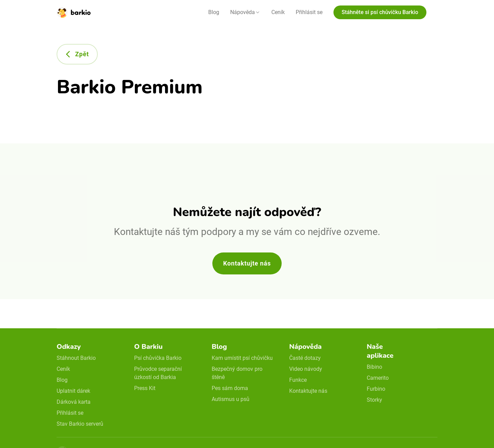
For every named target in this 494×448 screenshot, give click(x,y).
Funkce (298, 380)
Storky (374, 400)
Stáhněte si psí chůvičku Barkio (380, 12)
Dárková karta (74, 402)
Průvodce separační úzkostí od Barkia (158, 373)
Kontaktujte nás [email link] (308, 391)
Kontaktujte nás (247, 263)
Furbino (376, 389)
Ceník (278, 12)
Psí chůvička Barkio (158, 358)
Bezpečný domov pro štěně (237, 373)
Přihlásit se (309, 12)
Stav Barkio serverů (80, 424)
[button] (245, 12)
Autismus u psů (231, 399)
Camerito (378, 378)
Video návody (306, 369)
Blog (214, 12)
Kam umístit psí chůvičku (242, 358)
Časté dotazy (305, 358)
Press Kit (145, 388)
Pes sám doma (230, 388)
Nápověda (243, 12)
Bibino (374, 367)
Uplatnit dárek (73, 391)
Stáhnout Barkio (76, 358)
